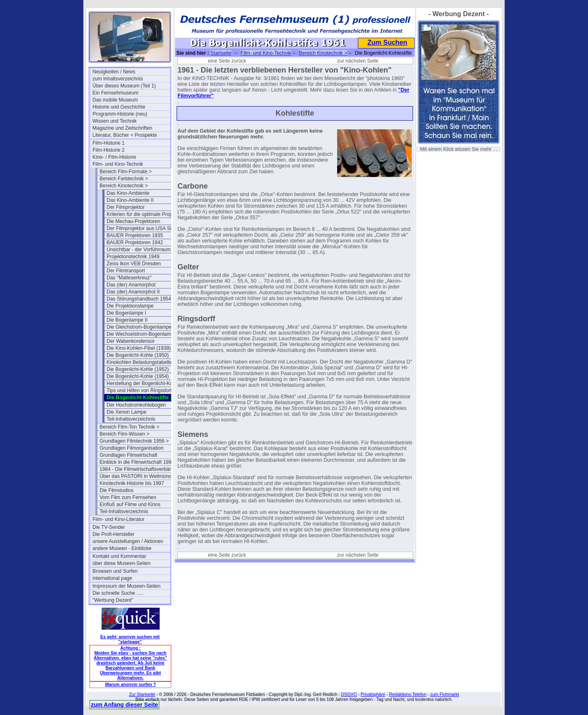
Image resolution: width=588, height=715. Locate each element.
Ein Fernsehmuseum (115, 93)
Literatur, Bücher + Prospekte (125, 135)
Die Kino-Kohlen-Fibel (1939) (139, 348)
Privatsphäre (373, 694)
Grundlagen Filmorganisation (131, 448)
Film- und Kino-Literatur (118, 519)
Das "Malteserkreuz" (129, 278)
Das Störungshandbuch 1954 (139, 299)
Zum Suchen (387, 42)
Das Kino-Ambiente (128, 193)
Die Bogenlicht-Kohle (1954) (138, 376)
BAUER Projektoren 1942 (135, 242)
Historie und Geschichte (119, 107)
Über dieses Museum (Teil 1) (124, 86)
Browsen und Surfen (115, 571)
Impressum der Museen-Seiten (126, 586)
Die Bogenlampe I (126, 313)
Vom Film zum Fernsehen (128, 497)
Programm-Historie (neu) (120, 114)
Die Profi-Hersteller (113, 534)
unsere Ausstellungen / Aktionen (128, 541)
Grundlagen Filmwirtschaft (128, 455)
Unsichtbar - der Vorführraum (139, 250)
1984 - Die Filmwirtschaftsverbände (138, 469)
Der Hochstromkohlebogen (136, 405)
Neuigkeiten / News (114, 72)
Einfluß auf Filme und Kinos (130, 504)
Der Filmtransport (126, 271)
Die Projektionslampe (130, 306)
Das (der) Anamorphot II (133, 292)
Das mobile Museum (115, 100)
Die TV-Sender (109, 527)
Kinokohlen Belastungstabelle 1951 (145, 362)
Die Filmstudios (117, 490)
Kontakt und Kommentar (119, 556)
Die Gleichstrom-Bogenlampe (139, 327)
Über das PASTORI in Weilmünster (138, 476)
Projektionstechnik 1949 (133, 257)
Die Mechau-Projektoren (133, 221)
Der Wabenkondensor (131, 341)
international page (112, 578)
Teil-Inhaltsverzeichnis (131, 419)
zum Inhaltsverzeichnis (118, 79)
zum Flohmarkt (444, 694)
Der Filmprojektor (126, 207)
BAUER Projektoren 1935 (135, 235)
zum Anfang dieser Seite (124, 705)
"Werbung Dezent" (113, 600)
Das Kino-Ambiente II (130, 200)
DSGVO (349, 694)
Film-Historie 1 (108, 143)
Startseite (221, 53)
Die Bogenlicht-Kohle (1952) (138, 369)
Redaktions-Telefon (408, 694)
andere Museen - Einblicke (122, 548)
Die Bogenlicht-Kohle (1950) (138, 355)
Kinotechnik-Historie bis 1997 (132, 483)
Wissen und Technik (115, 121)
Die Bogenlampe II (127, 320)
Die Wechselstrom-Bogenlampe (142, 334)
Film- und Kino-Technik (118, 164)
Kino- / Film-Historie (114, 157)
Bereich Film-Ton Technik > (129, 427)
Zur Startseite (142, 694)
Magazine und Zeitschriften (122, 128)
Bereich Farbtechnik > (124, 179)
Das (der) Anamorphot (131, 285)
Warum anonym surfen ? (130, 684)
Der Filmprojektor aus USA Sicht (142, 228)
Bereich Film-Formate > (126, 172)
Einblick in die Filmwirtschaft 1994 (137, 462)
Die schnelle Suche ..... (118, 593)
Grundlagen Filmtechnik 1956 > (134, 441)
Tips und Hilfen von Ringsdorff (140, 390)
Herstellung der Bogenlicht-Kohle (143, 383)
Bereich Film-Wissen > (124, 434)
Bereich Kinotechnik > (124, 186)
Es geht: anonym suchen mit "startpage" (130, 639)
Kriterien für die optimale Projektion (145, 214)
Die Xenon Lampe (126, 412)
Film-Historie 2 (108, 150)
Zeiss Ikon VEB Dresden (134, 264)
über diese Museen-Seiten (121, 563)
